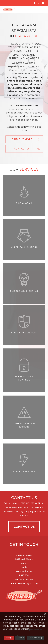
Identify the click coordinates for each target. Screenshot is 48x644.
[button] (41, 9)
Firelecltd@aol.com (28, 584)
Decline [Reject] (20, 638)
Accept (9, 638)
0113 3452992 (28, 503)
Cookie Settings (36, 638)
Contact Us (27, 507)
